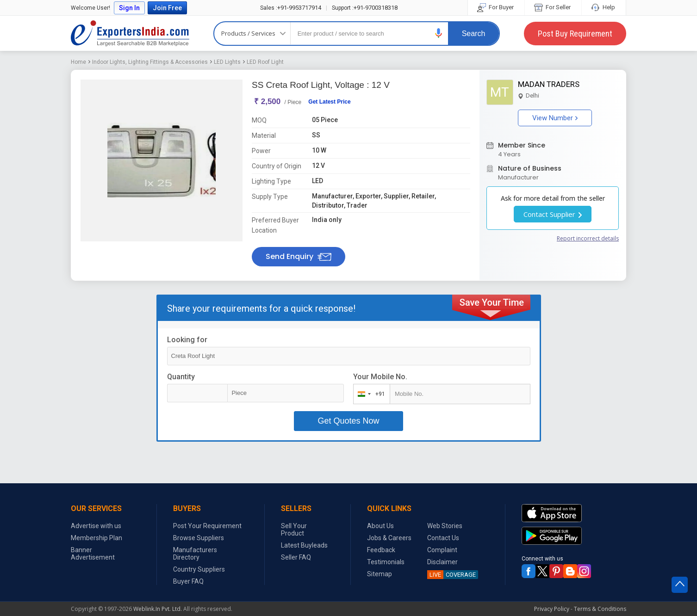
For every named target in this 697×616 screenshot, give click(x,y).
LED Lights (227, 62)
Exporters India (130, 33)
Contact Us (443, 538)
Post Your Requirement (207, 526)
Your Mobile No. (380, 377)
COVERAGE (451, 575)
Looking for (187, 340)
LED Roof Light (265, 62)
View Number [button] (555, 118)
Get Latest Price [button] (329, 102)
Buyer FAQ (188, 581)
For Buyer (496, 7)
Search (474, 34)
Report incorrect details (588, 238)
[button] (439, 33)
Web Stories (445, 526)
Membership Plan (96, 538)
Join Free (167, 8)
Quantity (181, 377)
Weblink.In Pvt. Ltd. (158, 609)
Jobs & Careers (389, 538)
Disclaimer (442, 562)
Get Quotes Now (348, 421)
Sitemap (380, 574)
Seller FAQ (296, 557)
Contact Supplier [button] (553, 214)
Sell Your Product (294, 530)
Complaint (442, 550)
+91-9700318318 (365, 8)
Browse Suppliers (199, 538)
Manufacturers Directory (195, 554)
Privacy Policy (552, 609)
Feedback (381, 550)
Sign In (129, 8)
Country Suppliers (199, 569)
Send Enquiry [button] (299, 256)
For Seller (553, 7)
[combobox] (370, 394)
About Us (380, 526)
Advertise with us (96, 526)
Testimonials (386, 562)
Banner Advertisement (93, 554)
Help (604, 7)
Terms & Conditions (600, 609)
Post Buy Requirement (575, 34)
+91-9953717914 (291, 8)
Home (78, 62)
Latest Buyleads (304, 545)
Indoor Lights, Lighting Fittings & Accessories (150, 62)
